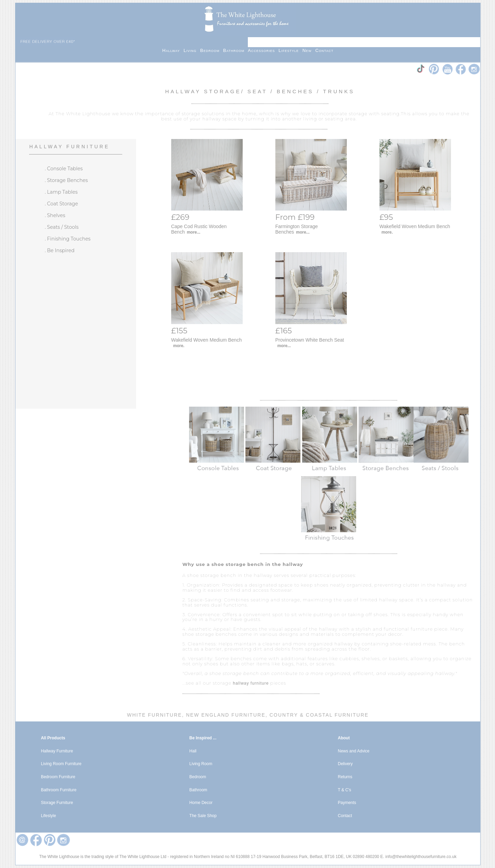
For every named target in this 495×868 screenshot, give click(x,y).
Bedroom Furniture (58, 777)
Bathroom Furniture (59, 790)
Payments (347, 803)
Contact (324, 50)
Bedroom (212, 50)
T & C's (345, 790)
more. (387, 232)
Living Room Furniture (61, 764)
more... (193, 232)
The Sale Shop (203, 816)
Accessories (263, 50)
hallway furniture (251, 683)
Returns (345, 777)
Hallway (173, 50)
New (309, 50)
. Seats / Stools (62, 227)
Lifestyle (290, 50)
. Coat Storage (61, 204)
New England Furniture (225, 715)
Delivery (345, 764)
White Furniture (155, 715)
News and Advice (354, 751)
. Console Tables (64, 169)
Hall (193, 751)
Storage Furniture (57, 803)
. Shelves (55, 215)
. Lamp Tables (61, 192)
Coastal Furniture (337, 715)
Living (192, 50)
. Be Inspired (59, 250)
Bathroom (235, 50)
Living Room (201, 764)
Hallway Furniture (69, 147)
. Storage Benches (66, 180)
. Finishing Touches (68, 239)
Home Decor (201, 803)
